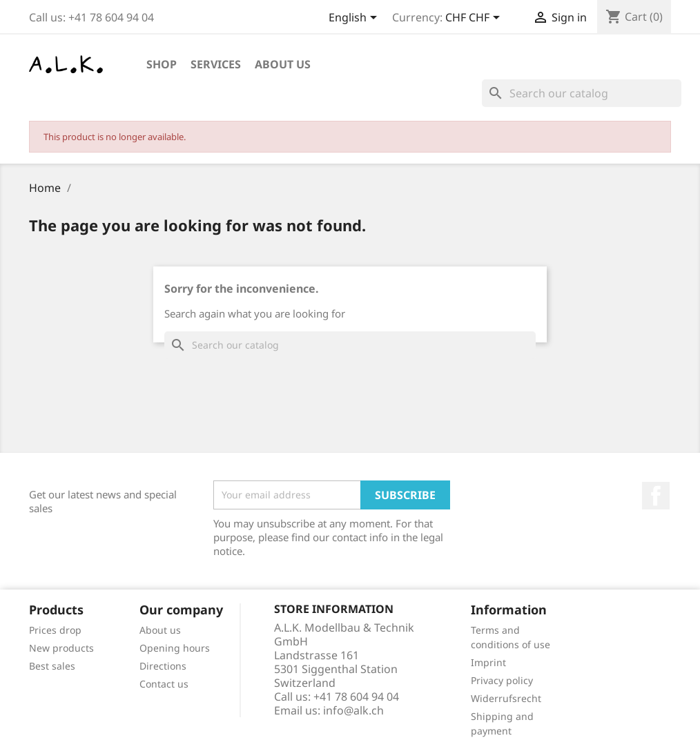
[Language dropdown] (355, 19)
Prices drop (55, 630)
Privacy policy (502, 680)
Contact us (164, 684)
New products (61, 648)
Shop (162, 64)
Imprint (488, 662)
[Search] (582, 93)
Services (216, 64)
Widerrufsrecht (506, 698)
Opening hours (175, 648)
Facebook (656, 496)
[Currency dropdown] (475, 19)
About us (283, 64)
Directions (163, 666)
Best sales (52, 666)
